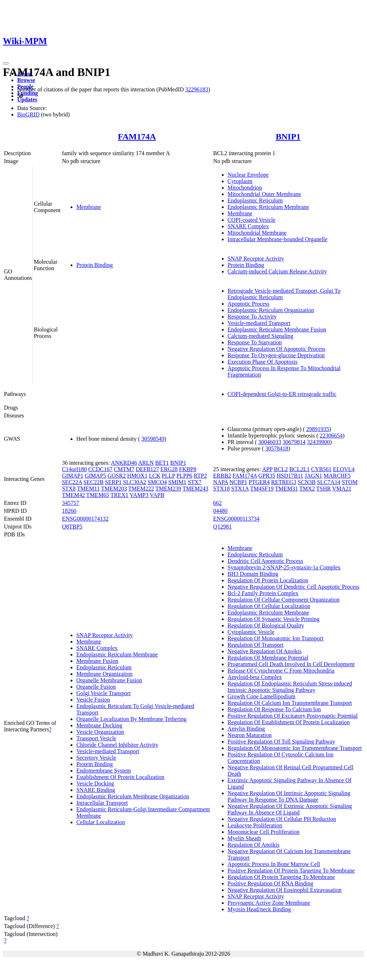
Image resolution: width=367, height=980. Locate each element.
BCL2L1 (299, 469)
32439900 (319, 442)
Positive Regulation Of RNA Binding (270, 883)
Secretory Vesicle (96, 758)
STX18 (221, 489)
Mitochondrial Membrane (257, 233)
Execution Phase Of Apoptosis (263, 362)
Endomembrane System (104, 771)
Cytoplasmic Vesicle (251, 632)
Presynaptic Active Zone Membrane (269, 903)
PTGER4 (259, 482)
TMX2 (307, 489)
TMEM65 (98, 495)
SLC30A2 (135, 482)
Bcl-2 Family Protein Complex (263, 593)
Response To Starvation (255, 342)
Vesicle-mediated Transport (259, 323)
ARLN (146, 463)
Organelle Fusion (96, 687)
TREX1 (119, 495)
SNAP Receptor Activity (256, 259)
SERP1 (113, 482)
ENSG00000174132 (85, 519)
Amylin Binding (246, 729)
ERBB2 (222, 476)
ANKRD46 (124, 463)
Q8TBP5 (72, 527)
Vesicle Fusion (93, 700)
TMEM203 (114, 489)
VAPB (157, 495)
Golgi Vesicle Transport (104, 693)
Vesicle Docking (95, 783)
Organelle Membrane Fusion (109, 680)
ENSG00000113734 (236, 519)
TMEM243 (195, 489)
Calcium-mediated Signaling (261, 336)
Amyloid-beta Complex (255, 677)
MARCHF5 (337, 476)
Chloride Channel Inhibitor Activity (117, 745)
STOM (349, 482)
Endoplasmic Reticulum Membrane (268, 207)
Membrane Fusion (97, 661)
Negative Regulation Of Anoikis (265, 651)
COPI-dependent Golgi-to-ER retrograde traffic (282, 394)
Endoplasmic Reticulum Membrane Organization (133, 796)
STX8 (69, 489)
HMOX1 (137, 476)
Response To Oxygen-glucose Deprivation (276, 355)
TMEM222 (141, 489)
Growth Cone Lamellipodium (261, 696)
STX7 (195, 482)
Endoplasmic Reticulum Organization (271, 310)
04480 (220, 511)
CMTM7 (124, 469)
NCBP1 (238, 482)
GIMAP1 (73, 476)
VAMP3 (139, 495)
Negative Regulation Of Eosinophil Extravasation (285, 890)
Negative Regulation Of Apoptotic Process (277, 349)
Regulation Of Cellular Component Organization (284, 600)
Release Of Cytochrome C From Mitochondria (281, 671)
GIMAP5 (95, 476)
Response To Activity (252, 317)
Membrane (89, 207)
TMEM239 (168, 489)
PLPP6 (184, 476)
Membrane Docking (99, 725)
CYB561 (321, 469)
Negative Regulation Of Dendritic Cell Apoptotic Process (294, 587)
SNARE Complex (248, 226)
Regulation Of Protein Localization (268, 580)
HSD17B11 (290, 476)
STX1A (240, 489)
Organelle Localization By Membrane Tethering (132, 719)
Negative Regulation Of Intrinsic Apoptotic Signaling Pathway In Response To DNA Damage (289, 796)
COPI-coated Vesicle (251, 220)
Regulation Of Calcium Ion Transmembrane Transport (290, 703)
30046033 (270, 442)
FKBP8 (188, 469)
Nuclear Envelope (248, 175)
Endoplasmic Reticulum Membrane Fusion (277, 329)
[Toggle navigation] (6, 63)
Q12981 (223, 527)
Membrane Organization (104, 674)
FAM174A (137, 137)
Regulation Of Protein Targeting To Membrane (281, 877)
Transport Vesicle (96, 738)
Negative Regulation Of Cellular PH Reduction (282, 819)
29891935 (318, 429)
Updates (27, 99)
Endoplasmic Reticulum (255, 200)
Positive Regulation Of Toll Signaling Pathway (281, 742)
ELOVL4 (344, 469)
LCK (155, 476)
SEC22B (94, 482)
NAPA (221, 482)
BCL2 (281, 469)
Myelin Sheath (244, 838)
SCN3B (307, 482)
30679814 (294, 442)
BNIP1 (288, 137)
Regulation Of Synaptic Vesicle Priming (274, 619)
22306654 (331, 436)
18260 (69, 511)
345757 (71, 503)
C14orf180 (74, 469)
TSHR (323, 489)
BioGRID (28, 114)
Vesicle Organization (100, 732)
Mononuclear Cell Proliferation (264, 832)
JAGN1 (313, 476)
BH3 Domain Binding (253, 574)
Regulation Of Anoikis (254, 845)
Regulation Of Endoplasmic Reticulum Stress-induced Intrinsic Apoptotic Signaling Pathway (290, 687)
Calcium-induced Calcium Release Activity (277, 271)
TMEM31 (286, 489)
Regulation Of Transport (256, 645)
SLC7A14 (329, 482)
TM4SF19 (262, 489)
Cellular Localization (101, 822)
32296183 (197, 89)
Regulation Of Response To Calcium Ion (274, 709)
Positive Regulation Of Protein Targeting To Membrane (291, 871)
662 (218, 503)
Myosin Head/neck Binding (259, 909)
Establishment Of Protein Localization (120, 777)
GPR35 (267, 476)
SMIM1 (177, 482)
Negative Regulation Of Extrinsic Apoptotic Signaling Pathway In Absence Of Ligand (290, 809)
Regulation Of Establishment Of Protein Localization (289, 722)
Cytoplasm (240, 181)
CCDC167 (100, 469)
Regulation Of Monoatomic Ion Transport (276, 638)
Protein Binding (95, 265)
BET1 (162, 463)
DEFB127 (147, 469)
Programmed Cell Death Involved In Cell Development (291, 664)
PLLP (169, 476)
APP (267, 469)
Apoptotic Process (249, 304)
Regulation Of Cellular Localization (269, 606)
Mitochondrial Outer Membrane (264, 194)
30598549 (153, 439)
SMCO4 (157, 482)
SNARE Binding (96, 790)
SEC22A (72, 482)
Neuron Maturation (250, 735)
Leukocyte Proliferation (255, 825)
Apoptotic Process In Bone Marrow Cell (274, 864)
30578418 (277, 448)
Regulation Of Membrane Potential (268, 658)
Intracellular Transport (102, 803)
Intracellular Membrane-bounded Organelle (278, 239)
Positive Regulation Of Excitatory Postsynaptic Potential (293, 716)
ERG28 (169, 469)
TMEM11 (88, 489)
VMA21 (342, 489)
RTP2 (200, 476)
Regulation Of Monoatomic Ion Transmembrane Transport (295, 748)
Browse (26, 80)
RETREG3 (284, 482)
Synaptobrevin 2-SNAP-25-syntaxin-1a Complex (284, 567)
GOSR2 (117, 476)
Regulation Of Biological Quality (266, 625)
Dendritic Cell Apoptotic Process (265, 561)
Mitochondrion (245, 188)
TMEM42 (73, 495)
